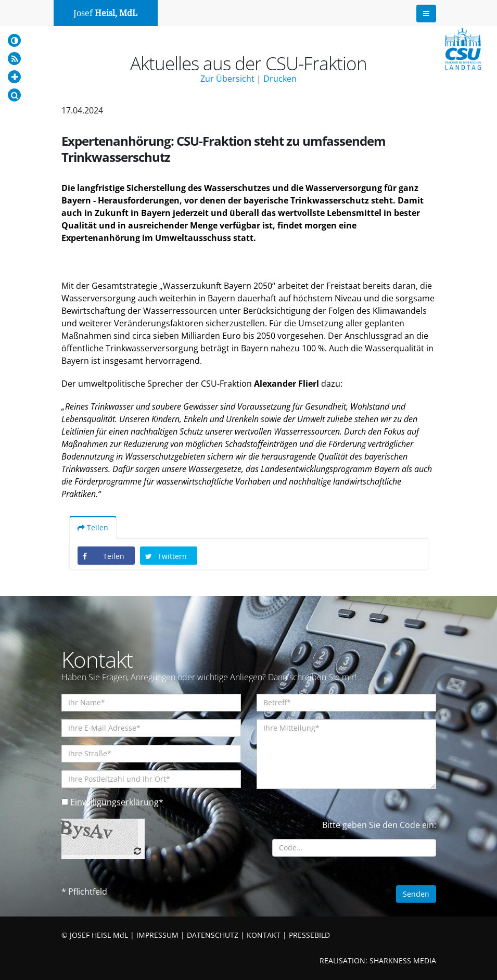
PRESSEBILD (309, 935)
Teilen (93, 527)
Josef (105, 13)
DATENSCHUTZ (213, 935)
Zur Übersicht (227, 79)
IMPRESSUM (157, 935)
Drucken (280, 79)
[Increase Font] (14, 77)
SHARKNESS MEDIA (403, 960)
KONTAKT (264, 935)
